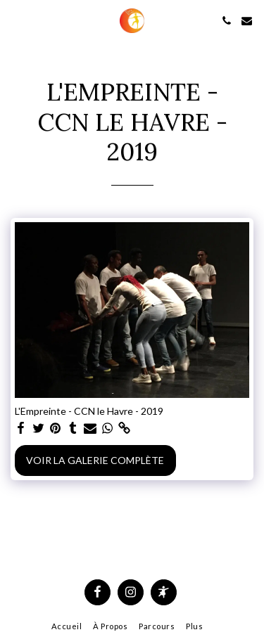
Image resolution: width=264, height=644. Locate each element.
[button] (15, 20)
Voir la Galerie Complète (95, 460)
